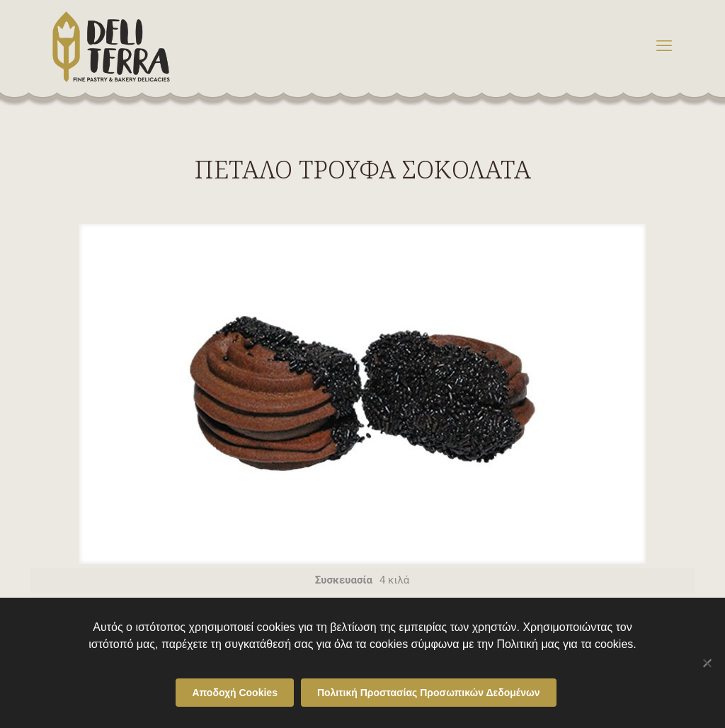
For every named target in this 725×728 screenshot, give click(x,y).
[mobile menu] (664, 46)
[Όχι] (707, 663)
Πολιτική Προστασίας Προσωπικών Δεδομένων (429, 693)
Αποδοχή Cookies (235, 693)
